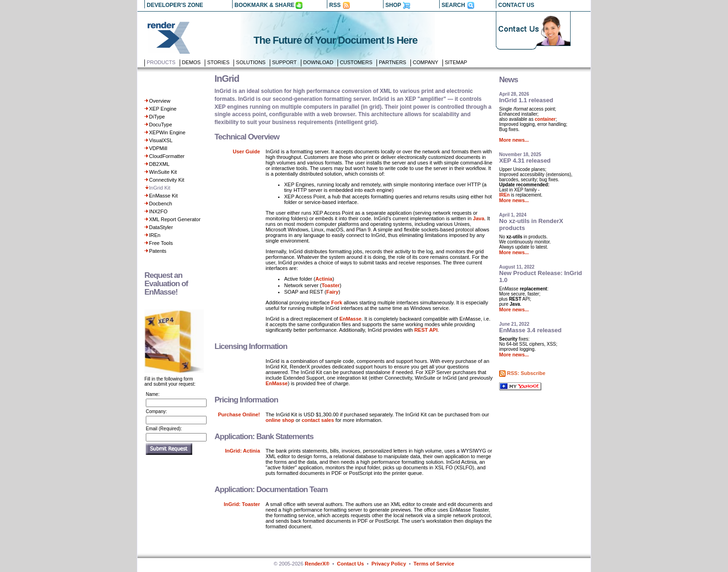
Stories (218, 62)
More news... (514, 140)
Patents (158, 251)
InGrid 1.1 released (526, 100)
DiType (157, 117)
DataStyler (161, 227)
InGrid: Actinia (243, 451)
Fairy (332, 292)
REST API (426, 330)
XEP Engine (163, 109)
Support (284, 62)
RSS (335, 5)
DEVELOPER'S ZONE (175, 5)
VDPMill (158, 148)
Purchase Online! (239, 414)
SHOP (393, 5)
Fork (337, 302)
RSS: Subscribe (526, 373)
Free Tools (161, 243)
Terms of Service (434, 564)
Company (426, 62)
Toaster (331, 285)
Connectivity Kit (167, 180)
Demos (191, 62)
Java (479, 218)
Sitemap (456, 62)
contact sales (318, 420)
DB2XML (159, 164)
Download (318, 62)
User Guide (246, 151)
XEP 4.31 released (525, 161)
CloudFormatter (167, 156)
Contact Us (351, 564)
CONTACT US (516, 5)
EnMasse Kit (163, 196)
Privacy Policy (389, 564)
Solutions (251, 62)
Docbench (161, 204)
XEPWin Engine (167, 132)
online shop (280, 420)
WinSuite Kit (163, 172)
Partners (393, 62)
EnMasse (351, 319)
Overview (160, 101)
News (508, 80)
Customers (356, 62)
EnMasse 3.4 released (530, 330)
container (545, 119)
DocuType (161, 125)
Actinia (324, 279)
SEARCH (453, 5)
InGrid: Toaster (242, 504)
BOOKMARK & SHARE (264, 5)
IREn (155, 235)
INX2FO (158, 211)
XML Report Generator (175, 219)
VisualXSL (161, 140)
